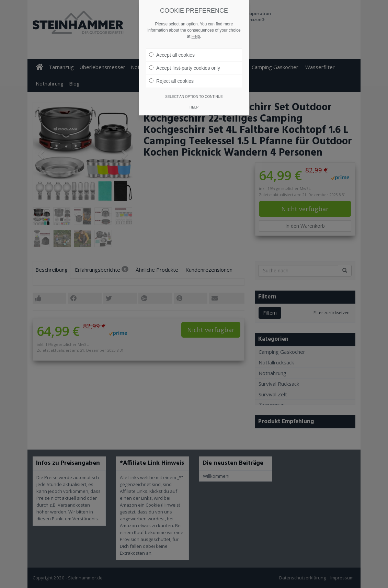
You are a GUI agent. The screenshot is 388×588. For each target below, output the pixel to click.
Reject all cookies (171, 70)
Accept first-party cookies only (185, 57)
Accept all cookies (172, 44)
